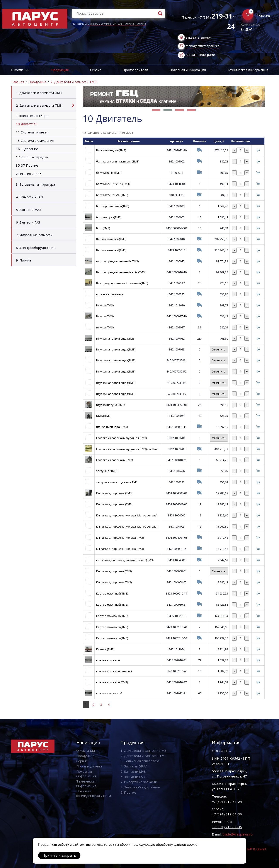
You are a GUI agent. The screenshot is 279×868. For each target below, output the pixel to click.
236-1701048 (126, 24)
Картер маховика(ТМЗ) (112, 616)
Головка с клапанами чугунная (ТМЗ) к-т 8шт (127, 449)
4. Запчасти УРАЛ (29, 197)
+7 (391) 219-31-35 (227, 827)
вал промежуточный (102, 24)
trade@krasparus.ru (237, 834)
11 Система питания (32, 132)
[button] (156, 110)
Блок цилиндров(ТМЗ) (111, 150)
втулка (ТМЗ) (105, 327)
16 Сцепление (27, 149)
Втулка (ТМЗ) (105, 305)
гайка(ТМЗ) (104, 416)
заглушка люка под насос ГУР (117, 482)
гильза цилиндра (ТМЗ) (112, 427)
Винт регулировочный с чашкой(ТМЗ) (122, 283)
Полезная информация (188, 70)
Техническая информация (86, 783)
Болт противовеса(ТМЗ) (113, 206)
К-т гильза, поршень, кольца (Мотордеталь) (127, 515)
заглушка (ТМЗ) (107, 471)
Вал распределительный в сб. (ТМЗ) (121, 272)
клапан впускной (108, 660)
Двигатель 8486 (29, 174)
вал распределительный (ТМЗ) (117, 261)
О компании (20, 70)
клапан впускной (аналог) (114, 671)
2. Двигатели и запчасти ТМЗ (73, 82)
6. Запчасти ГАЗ (28, 222)
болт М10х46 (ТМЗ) (109, 173)
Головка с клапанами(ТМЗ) (114, 460)
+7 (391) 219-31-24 (227, 801)
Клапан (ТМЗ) (105, 649)
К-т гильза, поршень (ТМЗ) (114, 493)
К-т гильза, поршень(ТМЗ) (114, 571)
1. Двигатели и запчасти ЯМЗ (39, 93)
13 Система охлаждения (35, 140)
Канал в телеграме (200, 55)
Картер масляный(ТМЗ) (112, 593)
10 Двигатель (27, 124)
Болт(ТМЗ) (103, 228)
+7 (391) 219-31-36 (227, 814)
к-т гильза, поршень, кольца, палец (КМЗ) (125, 560)
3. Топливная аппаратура (35, 184)
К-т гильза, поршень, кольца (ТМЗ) (120, 538)
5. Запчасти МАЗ (29, 210)
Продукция (60, 70)
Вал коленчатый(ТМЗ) (111, 239)
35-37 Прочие (27, 165)
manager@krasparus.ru (203, 46)
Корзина (264, 15)
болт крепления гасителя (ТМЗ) (118, 161)
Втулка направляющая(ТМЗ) (116, 338)
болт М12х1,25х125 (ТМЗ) (113, 184)
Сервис (96, 70)
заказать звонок (199, 37)
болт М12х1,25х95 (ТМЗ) (112, 195)
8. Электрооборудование (36, 248)
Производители (135, 70)
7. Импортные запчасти (34, 235)
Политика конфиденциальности (94, 793)
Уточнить (219, 349)
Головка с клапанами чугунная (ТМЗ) (121, 438)
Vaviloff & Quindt (254, 849)
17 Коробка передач (32, 157)
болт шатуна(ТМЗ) (109, 217)
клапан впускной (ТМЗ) (112, 682)
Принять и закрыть (59, 855)
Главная (18, 82)
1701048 (140, 24)
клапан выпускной (109, 693)
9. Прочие (24, 260)
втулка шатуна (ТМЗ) (111, 405)
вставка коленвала (110, 294)
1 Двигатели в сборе (32, 116)
